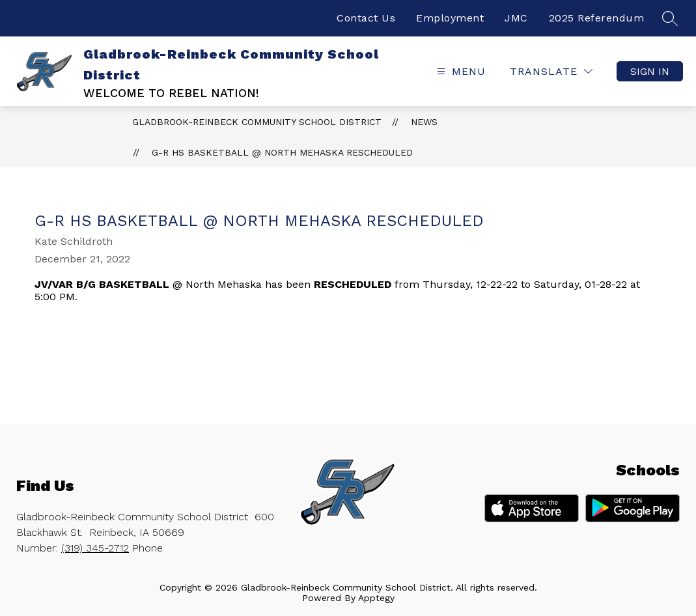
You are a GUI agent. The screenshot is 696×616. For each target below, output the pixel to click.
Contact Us (366, 18)
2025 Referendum (597, 18)
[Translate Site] (551, 71)
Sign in (650, 71)
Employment (450, 18)
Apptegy (376, 598)
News (424, 122)
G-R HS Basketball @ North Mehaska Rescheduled (282, 152)
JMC (516, 18)
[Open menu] (460, 71)
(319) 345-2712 (95, 548)
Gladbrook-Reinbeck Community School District (257, 122)
